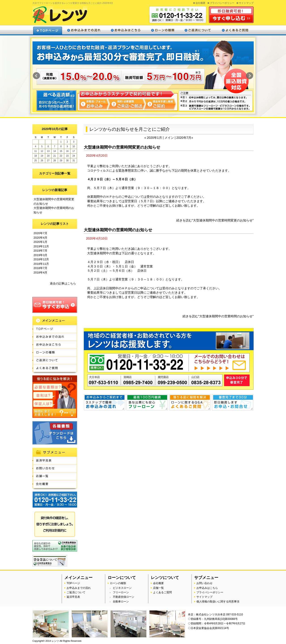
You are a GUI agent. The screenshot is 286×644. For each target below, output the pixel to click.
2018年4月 (40, 273)
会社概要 (200, 3)
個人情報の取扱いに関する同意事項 (218, 602)
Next (250, 76)
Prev (36, 76)
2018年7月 (40, 268)
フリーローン (121, 592)
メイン (170, 138)
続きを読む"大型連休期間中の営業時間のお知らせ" (218, 316)
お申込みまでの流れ (84, 30)
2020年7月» (185, 138)
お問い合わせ (55, 468)
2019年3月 (40, 255)
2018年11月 (41, 264)
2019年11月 (41, 246)
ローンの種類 (163, 30)
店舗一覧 (55, 476)
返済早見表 (55, 461)
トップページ (48, 30)
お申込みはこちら (126, 30)
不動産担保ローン (124, 597)
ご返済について (198, 30)
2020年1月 (40, 242)
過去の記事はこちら (63, 283)
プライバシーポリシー (222, 3)
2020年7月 (40, 233)
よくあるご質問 (235, 30)
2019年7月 (40, 251)
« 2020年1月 (154, 138)
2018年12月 (41, 259)
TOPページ (55, 329)
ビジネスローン (122, 588)
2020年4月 (40, 238)
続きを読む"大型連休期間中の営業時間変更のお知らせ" (215, 220)
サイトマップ (246, 3)
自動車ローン (121, 602)
